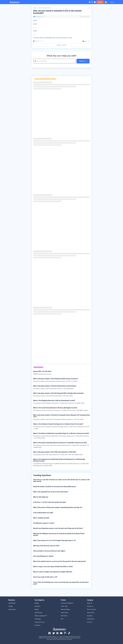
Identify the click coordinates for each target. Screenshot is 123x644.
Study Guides (64, 613)
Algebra (37, 603)
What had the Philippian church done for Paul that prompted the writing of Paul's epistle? (59, 534)
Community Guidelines (67, 603)
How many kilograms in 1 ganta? (43, 556)
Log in (112, 2)
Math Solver (64, 616)
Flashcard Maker (65, 609)
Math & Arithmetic (46, 8)
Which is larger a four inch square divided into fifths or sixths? (53, 567)
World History (38, 613)
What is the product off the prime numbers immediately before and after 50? (58, 507)
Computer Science (40, 622)
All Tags (11, 606)
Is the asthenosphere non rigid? (43, 513)
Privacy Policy (91, 613)
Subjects (35, 8)
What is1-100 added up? (41, 497)
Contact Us (90, 606)
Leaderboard (12, 603)
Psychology (38, 619)
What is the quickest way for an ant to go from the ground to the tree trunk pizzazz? (60, 561)
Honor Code (64, 606)
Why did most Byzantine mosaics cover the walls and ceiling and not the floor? (58, 528)
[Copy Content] (85, 41)
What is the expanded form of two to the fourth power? (51, 492)
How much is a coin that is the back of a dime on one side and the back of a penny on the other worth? (61, 480)
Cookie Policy (91, 619)
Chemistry (37, 606)
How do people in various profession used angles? (49, 551)
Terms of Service (92, 609)
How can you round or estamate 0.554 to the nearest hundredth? (57, 12)
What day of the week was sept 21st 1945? (46, 546)
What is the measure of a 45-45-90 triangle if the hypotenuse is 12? (54, 540)
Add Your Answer (62, 45)
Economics (37, 625)
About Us (90, 603)
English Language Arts (41, 616)
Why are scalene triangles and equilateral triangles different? (53, 572)
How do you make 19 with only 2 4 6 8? (45, 577)
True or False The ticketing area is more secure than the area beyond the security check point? (61, 583)
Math (40, 8)
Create (100, 2)
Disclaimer (90, 616)
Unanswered (12, 609)
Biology (37, 609)
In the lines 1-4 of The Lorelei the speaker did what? (50, 502)
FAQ (62, 619)
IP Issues (90, 622)
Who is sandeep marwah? (41, 518)
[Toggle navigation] (90, 2)
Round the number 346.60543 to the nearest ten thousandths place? (55, 487)
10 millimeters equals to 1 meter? (44, 523)
